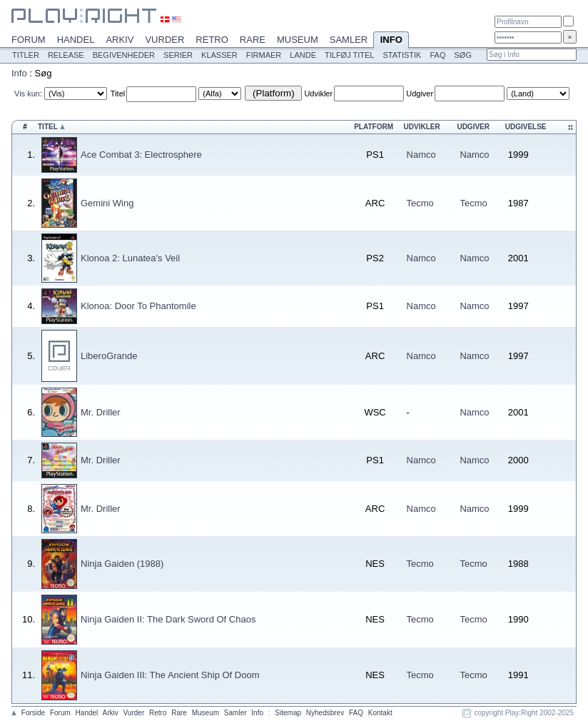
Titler (26, 55)
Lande (303, 55)
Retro (212, 40)
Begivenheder (124, 55)
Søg (462, 55)
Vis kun (27, 94)
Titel (118, 94)
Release (66, 55)
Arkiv (120, 40)
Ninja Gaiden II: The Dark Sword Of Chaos (168, 619)
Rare (253, 40)
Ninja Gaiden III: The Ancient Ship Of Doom (170, 675)
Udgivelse (526, 127)
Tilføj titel (349, 55)
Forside (33, 713)
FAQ (437, 55)
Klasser (219, 55)
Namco (421, 155)
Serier (178, 55)
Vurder (164, 40)
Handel (76, 40)
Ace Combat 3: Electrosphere (141, 155)
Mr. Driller (101, 412)
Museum (298, 40)
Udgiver (420, 94)
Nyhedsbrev (325, 713)
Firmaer (264, 55)
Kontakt (380, 713)
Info (391, 41)
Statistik (402, 55)
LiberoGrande (109, 356)
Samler (349, 40)
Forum (29, 40)
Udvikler (318, 94)
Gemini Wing (107, 203)
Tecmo (420, 203)
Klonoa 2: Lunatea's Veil (130, 258)
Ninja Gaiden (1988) (122, 564)
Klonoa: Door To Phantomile (138, 306)
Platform (374, 127)
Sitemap (288, 713)
